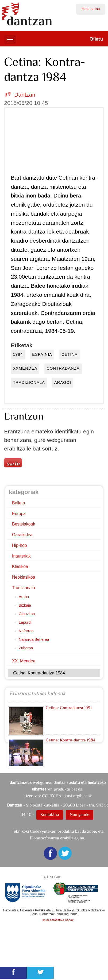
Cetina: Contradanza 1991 (69, 708)
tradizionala (29, 382)
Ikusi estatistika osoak (58, 920)
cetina (70, 354)
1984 (18, 354)
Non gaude (80, 814)
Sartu (13, 464)
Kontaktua (50, 814)
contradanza (63, 368)
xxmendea (25, 368)
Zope (92, 831)
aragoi (63, 382)
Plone (35, 838)
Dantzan (25, 95)
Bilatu (97, 39)
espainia (42, 354)
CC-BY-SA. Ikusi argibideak (67, 796)
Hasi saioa (91, 9)
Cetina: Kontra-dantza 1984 (71, 740)
